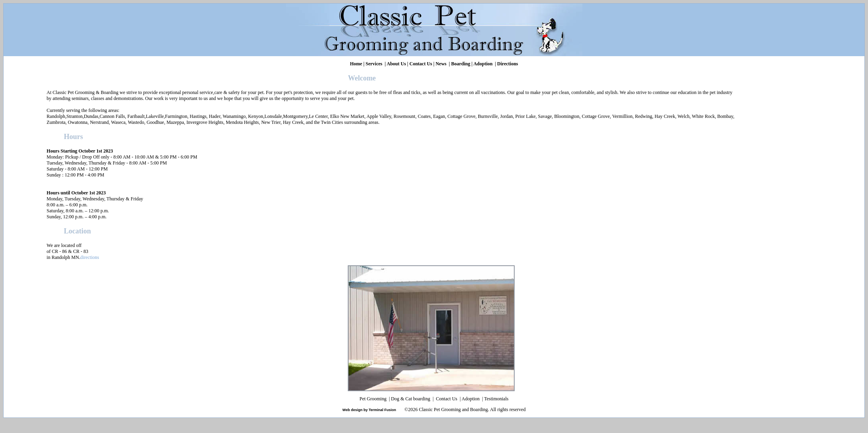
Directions (507, 64)
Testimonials (496, 399)
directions (89, 257)
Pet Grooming (374, 399)
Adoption (483, 64)
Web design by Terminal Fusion (369, 410)
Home (356, 64)
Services (374, 64)
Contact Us (421, 64)
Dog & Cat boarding (411, 399)
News (441, 64)
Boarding (460, 64)
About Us (396, 64)
